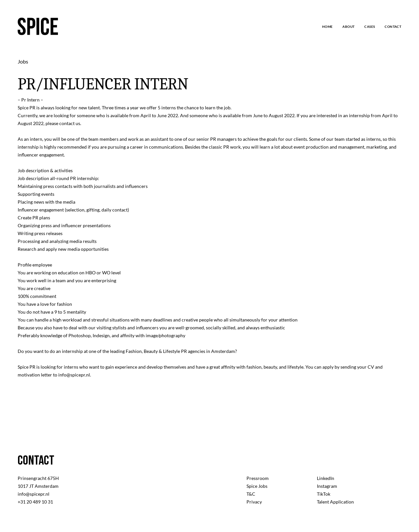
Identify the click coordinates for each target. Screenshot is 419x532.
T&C (251, 494)
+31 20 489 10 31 (35, 502)
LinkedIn (326, 478)
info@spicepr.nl (34, 494)
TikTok (324, 494)
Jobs (23, 61)
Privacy (254, 502)
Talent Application (335, 502)
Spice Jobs (257, 486)
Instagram (327, 486)
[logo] (38, 26)
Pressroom (258, 478)
